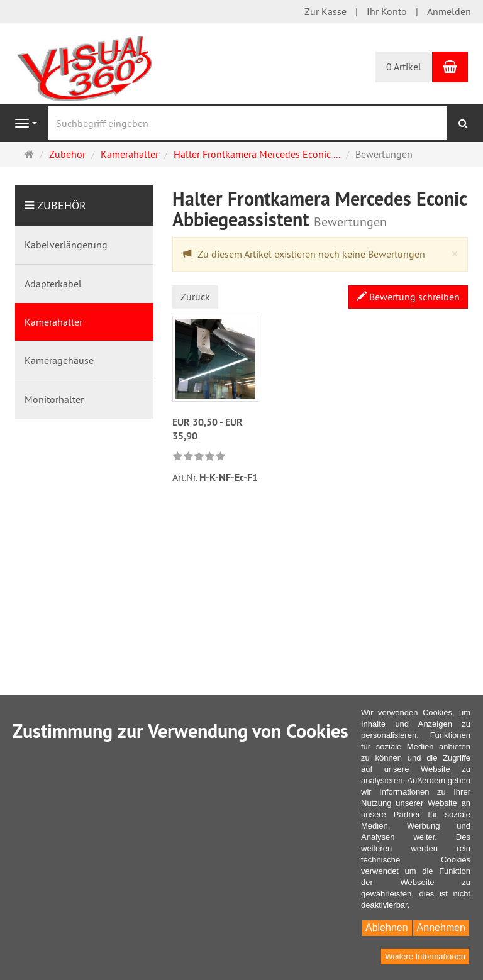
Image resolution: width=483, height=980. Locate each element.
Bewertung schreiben (408, 297)
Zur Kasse (325, 11)
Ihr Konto (387, 11)
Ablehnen (387, 928)
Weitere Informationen (425, 956)
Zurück (195, 297)
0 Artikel (404, 67)
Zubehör (62, 205)
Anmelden (449, 11)
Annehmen (441, 928)
